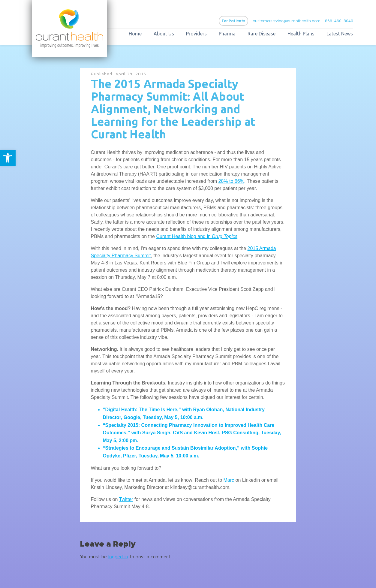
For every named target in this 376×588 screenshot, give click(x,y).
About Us (164, 34)
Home (135, 34)
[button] (8, 158)
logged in (118, 556)
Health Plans (301, 34)
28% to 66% (231, 181)
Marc (228, 480)
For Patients (233, 21)
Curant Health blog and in (184, 236)
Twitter (126, 499)
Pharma (227, 34)
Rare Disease (262, 34)
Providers (196, 34)
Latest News (340, 34)
